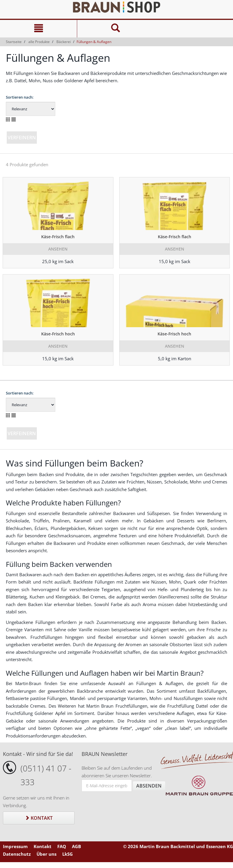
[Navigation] (38, 29)
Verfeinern (22, 138)
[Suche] (115, 29)
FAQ (62, 846)
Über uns (46, 854)
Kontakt (39, 818)
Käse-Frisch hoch (58, 334)
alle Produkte (39, 42)
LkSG (68, 854)
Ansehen (58, 249)
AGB (76, 846)
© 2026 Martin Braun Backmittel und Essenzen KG (178, 846)
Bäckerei (64, 42)
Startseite (14, 42)
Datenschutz (17, 854)
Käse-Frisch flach (58, 237)
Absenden (149, 786)
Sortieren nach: (20, 97)
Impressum (15, 846)
